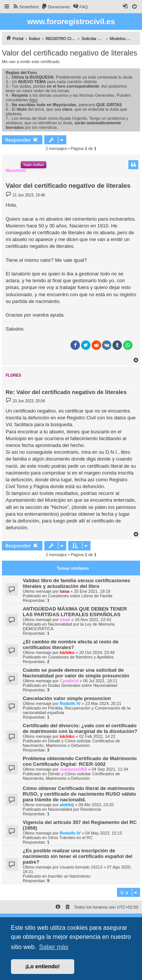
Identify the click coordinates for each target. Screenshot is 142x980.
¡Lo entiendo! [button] (43, 966)
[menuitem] (26, 7)
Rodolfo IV (70, 703)
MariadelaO (16, 171)
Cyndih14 (69, 681)
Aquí (34, 100)
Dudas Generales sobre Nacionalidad (83, 685)
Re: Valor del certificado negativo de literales (66, 392)
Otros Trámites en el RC (70, 838)
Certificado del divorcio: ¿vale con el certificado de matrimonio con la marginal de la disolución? (80, 728)
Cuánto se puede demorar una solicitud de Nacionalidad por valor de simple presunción (76, 673)
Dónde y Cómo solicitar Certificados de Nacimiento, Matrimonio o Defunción (71, 743)
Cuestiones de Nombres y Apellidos (81, 657)
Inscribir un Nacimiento (69, 876)
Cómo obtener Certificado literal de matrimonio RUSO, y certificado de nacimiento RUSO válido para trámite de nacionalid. (79, 794)
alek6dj (67, 805)
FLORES (13, 375)
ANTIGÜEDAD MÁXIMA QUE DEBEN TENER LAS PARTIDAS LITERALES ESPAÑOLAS (75, 612)
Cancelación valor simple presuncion (67, 698)
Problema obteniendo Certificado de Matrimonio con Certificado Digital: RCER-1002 (80, 761)
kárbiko (67, 652)
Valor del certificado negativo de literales (70, 53)
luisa (65, 591)
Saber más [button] (54, 947)
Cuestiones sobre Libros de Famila (80, 596)
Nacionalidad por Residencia (75, 809)
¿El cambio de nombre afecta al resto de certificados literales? (71, 645)
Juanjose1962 (73, 769)
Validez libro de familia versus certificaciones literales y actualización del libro (76, 583)
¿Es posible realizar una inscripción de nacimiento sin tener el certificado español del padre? (77, 856)
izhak (65, 620)
